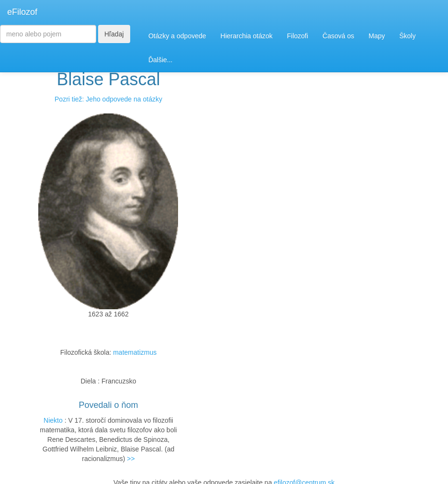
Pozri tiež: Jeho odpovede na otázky (108, 99)
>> (131, 459)
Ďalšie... (161, 60)
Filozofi (297, 36)
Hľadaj (114, 34)
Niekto (53, 420)
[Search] (48, 34)
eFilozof (22, 12)
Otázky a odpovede (177, 36)
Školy (407, 36)
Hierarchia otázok (247, 36)
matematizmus (135, 352)
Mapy (377, 36)
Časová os (338, 36)
